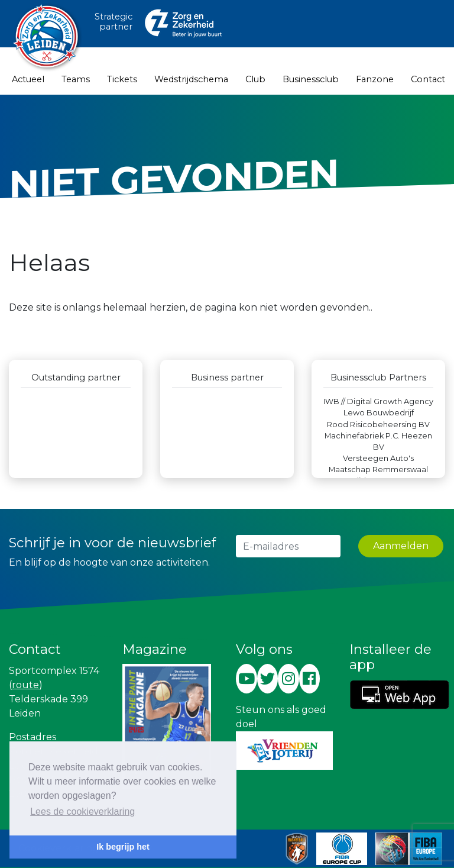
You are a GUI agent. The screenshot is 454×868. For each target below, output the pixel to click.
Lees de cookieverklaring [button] (82, 811)
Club (255, 79)
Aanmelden (401, 546)
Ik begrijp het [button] (123, 847)
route (25, 685)
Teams (76, 79)
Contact (428, 79)
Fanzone (375, 79)
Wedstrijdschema (191, 79)
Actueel (28, 79)
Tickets (122, 79)
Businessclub (311, 79)
